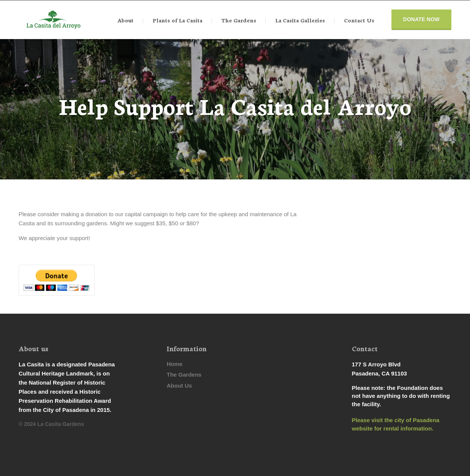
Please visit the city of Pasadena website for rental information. (396, 424)
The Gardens (184, 375)
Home (175, 364)
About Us (179, 386)
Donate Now (421, 19)
